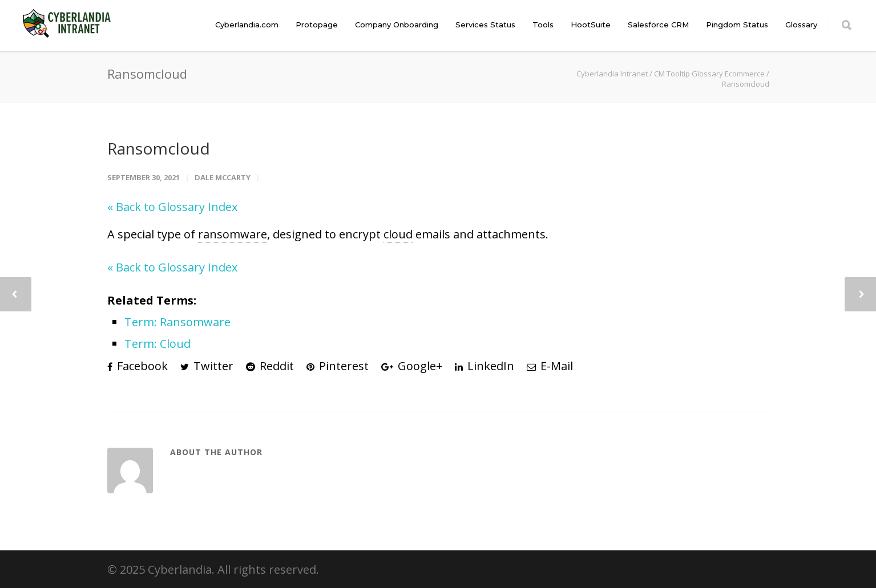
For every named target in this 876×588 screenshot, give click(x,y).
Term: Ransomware (177, 322)
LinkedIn (485, 366)
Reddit (270, 366)
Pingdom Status (737, 25)
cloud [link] (398, 234)
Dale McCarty (223, 177)
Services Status (485, 25)
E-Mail (550, 366)
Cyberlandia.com (247, 25)
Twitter (207, 366)
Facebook (138, 366)
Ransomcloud (159, 148)
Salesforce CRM (658, 25)
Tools (543, 25)
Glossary (801, 25)
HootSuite (591, 25)
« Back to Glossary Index (172, 207)
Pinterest (338, 366)
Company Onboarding (397, 25)
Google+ (412, 366)
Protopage (317, 25)
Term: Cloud (158, 344)
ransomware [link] (233, 234)
